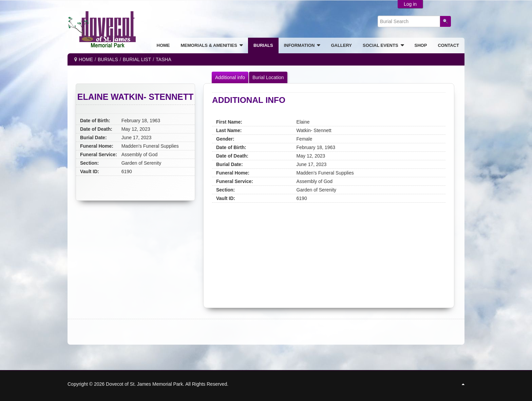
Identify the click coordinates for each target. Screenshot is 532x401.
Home (86, 59)
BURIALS (108, 59)
